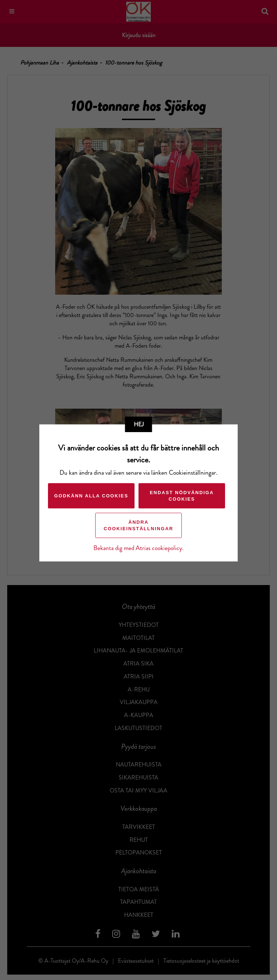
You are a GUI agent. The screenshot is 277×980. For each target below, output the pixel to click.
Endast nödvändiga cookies (182, 495)
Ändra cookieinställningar (139, 525)
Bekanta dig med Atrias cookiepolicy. (138, 548)
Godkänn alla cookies (91, 495)
